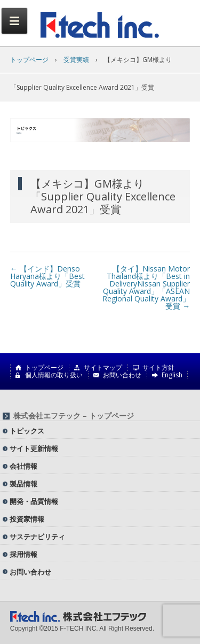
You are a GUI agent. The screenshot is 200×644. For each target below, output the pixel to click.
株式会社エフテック (100, 25)
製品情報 (23, 484)
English (172, 375)
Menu (14, 21)
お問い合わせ (122, 375)
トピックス (27, 431)
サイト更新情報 (34, 448)
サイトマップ (103, 368)
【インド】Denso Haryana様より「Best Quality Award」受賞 (47, 276)
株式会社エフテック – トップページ (74, 416)
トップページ (29, 60)
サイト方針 (158, 368)
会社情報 (23, 466)
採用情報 (23, 554)
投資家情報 (27, 519)
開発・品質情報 (34, 501)
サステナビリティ (37, 537)
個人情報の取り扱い (54, 375)
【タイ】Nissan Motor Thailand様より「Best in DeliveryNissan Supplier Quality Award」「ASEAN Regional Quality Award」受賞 (146, 287)
